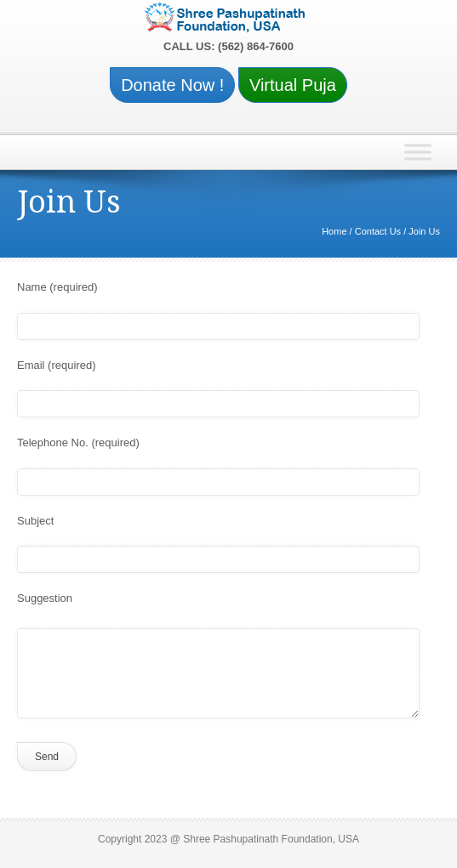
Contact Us (378, 231)
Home (334, 231)
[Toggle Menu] (418, 153)
